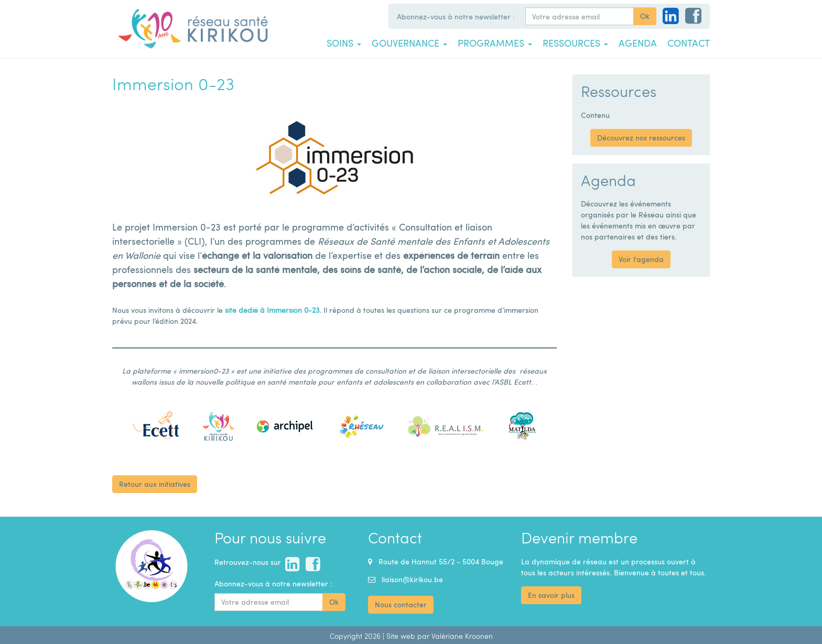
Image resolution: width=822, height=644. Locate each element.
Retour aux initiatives (155, 484)
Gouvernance (409, 43)
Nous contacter (401, 604)
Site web (401, 636)
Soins (344, 43)
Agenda (638, 43)
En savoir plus (551, 595)
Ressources (575, 43)
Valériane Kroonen (462, 636)
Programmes (495, 43)
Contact (689, 43)
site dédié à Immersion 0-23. (273, 310)
